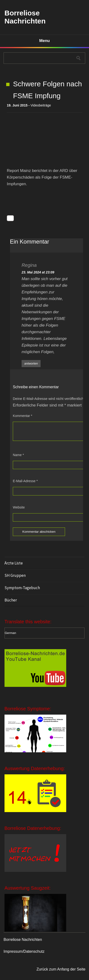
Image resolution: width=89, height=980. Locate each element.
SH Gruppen (15, 575)
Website (19, 507)
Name (18, 455)
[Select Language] (45, 633)
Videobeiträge (41, 105)
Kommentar (23, 416)
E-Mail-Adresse (25, 481)
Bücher (11, 600)
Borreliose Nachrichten (25, 17)
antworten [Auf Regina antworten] (31, 363)
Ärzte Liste (14, 563)
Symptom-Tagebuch (22, 588)
